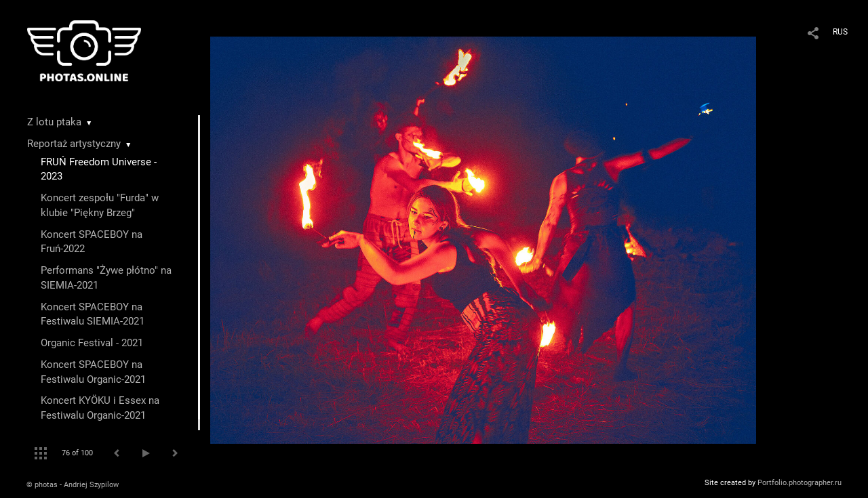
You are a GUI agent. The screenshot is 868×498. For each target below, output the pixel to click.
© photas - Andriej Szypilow (73, 485)
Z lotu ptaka (54, 122)
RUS (840, 32)
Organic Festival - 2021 (92, 343)
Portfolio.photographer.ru (800, 483)
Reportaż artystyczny (74, 144)
